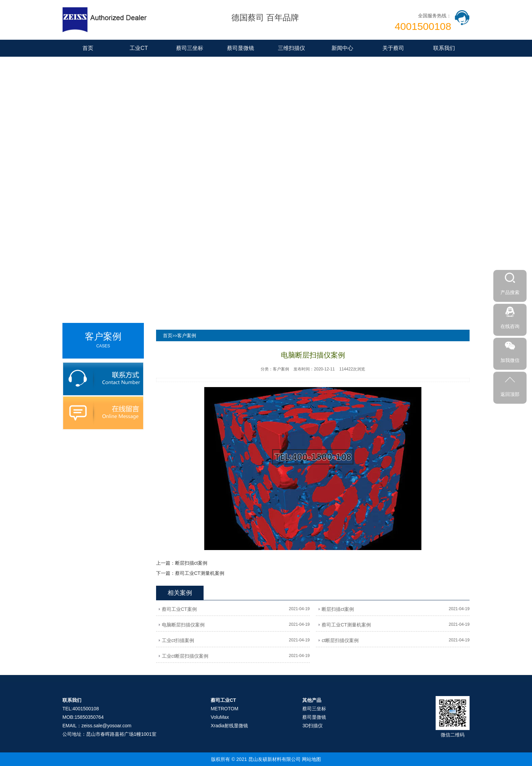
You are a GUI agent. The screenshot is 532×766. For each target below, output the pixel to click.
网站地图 (311, 759)
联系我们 (444, 48)
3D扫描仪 (312, 726)
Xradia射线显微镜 (229, 726)
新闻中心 (342, 48)
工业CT (139, 48)
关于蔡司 (393, 48)
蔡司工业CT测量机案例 (200, 573)
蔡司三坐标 (190, 48)
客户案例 (187, 335)
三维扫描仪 (291, 48)
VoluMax (220, 717)
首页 (88, 48)
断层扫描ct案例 (191, 563)
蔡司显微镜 (241, 48)
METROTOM (224, 709)
